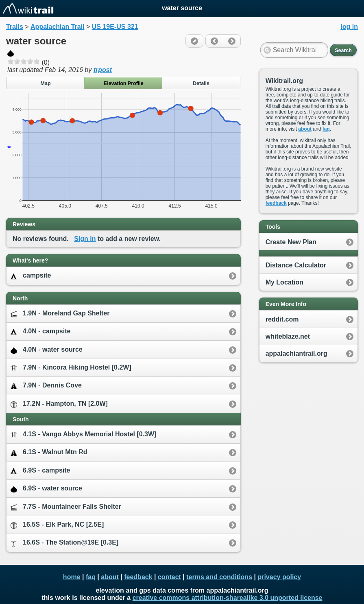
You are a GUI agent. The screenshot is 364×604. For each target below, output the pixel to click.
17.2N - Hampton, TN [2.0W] (59, 404)
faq (326, 129)
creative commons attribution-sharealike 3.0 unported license (228, 598)
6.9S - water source (46, 489)
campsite (31, 276)
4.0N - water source (47, 350)
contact (169, 577)
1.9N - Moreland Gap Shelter (60, 314)
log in (349, 27)
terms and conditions (219, 577)
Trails (15, 27)
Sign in (85, 239)
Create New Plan (291, 242)
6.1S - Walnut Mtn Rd (49, 452)
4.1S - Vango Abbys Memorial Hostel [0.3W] (83, 434)
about (305, 129)
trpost (103, 70)
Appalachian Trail (57, 27)
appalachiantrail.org (296, 353)
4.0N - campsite (40, 332)
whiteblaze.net (288, 336)
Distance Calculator (296, 265)
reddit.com (282, 319)
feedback (276, 203)
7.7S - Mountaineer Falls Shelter (66, 507)
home (72, 577)
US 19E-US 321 (115, 27)
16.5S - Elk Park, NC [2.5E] (57, 525)
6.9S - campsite (40, 471)
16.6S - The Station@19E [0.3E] (64, 543)
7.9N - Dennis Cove (46, 386)
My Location (284, 282)
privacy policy (279, 577)
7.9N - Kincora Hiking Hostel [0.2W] (71, 368)
